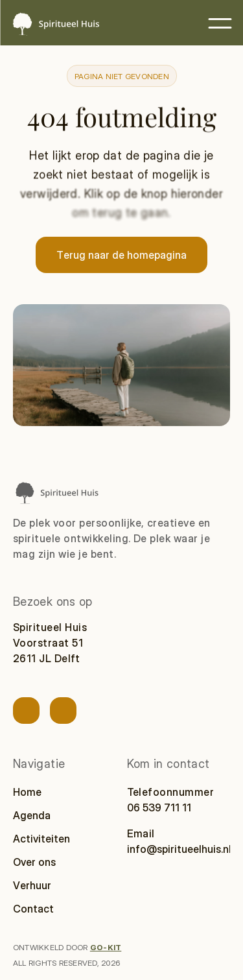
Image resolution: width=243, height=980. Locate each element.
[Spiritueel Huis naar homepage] (56, 493)
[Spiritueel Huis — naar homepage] (55, 24)
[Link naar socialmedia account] (26, 711)
